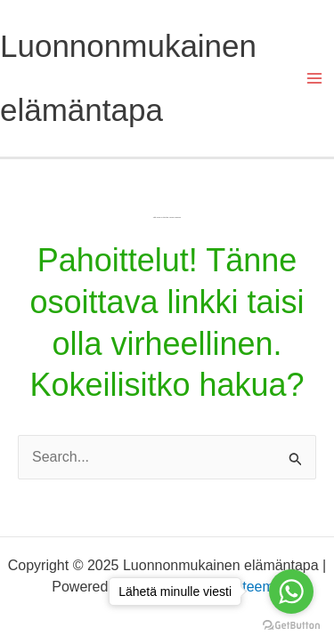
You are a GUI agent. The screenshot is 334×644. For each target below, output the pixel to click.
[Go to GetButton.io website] (291, 626)
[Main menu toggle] (314, 78)
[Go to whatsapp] (291, 592)
